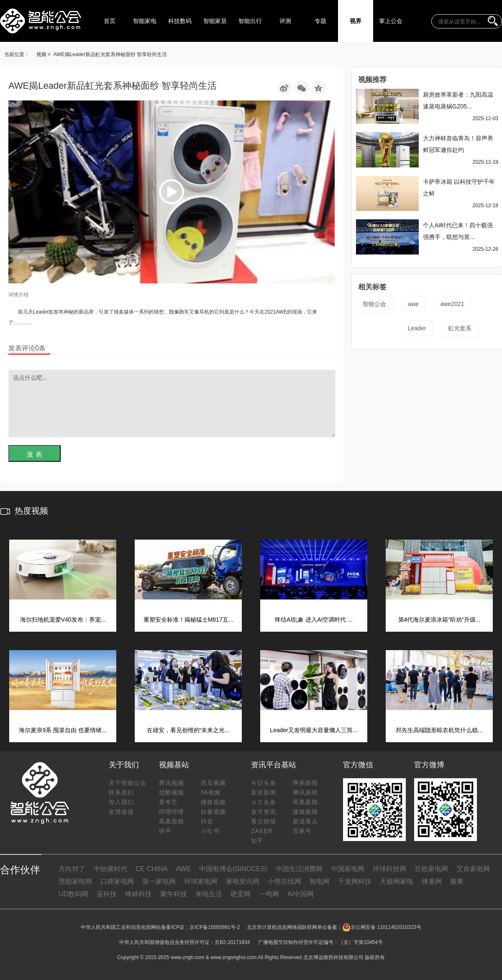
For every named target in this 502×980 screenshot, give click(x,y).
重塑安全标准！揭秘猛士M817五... (188, 620)
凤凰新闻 (305, 802)
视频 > (44, 54)
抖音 (207, 821)
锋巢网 (432, 881)
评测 (285, 21)
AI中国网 (301, 894)
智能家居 (215, 21)
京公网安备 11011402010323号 (382, 927)
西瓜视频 (213, 783)
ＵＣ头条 (264, 802)
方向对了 (72, 869)
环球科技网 (389, 869)
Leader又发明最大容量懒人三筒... (314, 730)
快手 (165, 831)
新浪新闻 (264, 792)
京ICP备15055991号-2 (215, 927)
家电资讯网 (243, 881)
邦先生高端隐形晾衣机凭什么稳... (439, 730)
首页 (110, 21)
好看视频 (213, 812)
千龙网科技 (355, 881)
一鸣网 (269, 894)
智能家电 (145, 21)
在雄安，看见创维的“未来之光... (188, 730)
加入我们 (121, 802)
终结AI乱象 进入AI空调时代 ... (314, 620)
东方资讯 (264, 812)
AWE (183, 869)
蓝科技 (107, 894)
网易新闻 (305, 783)
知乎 (257, 841)
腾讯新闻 (305, 792)
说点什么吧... (172, 404)
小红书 (210, 831)
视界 (356, 21)
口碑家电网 (117, 881)
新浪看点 (305, 821)
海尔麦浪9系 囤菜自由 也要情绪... (63, 730)
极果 (457, 881)
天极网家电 (397, 881)
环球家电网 (201, 881)
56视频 (211, 792)
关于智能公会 (128, 783)
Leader (417, 328)
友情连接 (121, 812)
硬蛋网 (241, 894)
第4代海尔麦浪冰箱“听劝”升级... (439, 620)
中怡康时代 (110, 869)
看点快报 (264, 821)
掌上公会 (391, 21)
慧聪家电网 (75, 881)
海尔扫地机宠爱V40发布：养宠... (63, 620)
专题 (320, 21)
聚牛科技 (174, 894)
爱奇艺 (168, 802)
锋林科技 (138, 894)
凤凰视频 (172, 821)
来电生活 (209, 894)
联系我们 (121, 792)
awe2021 (452, 304)
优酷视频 (172, 792)
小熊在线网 (284, 881)
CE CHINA (151, 869)
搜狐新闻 (305, 812)
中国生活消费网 (299, 869)
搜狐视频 (213, 802)
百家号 (302, 831)
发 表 (34, 454)
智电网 (320, 881)
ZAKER (262, 831)
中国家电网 (348, 869)
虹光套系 (460, 328)
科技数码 (180, 21)
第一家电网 (159, 881)
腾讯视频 (172, 783)
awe (413, 304)
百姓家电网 (431, 869)
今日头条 (264, 783)
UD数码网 (73, 894)
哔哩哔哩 (172, 812)
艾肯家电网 (473, 869)
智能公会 (374, 304)
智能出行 (250, 21)
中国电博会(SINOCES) (233, 869)
